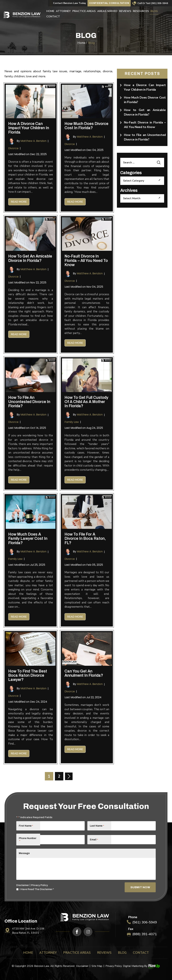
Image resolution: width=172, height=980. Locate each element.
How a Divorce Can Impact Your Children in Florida (29, 128)
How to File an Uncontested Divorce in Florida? (29, 402)
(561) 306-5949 (159, 3)
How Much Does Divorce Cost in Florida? (86, 126)
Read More (19, 202)
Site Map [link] (97, 966)
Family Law (72, 422)
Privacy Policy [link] (114, 966)
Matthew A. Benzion (33, 141)
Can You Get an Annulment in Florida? (84, 673)
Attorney (63, 11)
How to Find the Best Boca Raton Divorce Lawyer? (28, 676)
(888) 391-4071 (145, 934)
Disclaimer (23, 885)
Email (94, 840)
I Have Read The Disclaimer (37, 889)
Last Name (97, 826)
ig (88, 932)
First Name (26, 826)
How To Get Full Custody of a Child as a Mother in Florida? (86, 402)
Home (50, 11)
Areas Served (107, 11)
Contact (53, 17)
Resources (141, 11)
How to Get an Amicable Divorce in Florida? (30, 258)
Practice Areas (84, 11)
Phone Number (28, 839)
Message (24, 853)
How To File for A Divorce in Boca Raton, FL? (85, 539)
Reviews (125, 11)
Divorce (13, 148)
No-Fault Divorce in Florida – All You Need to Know (86, 261)
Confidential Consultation (109, 3)
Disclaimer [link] (82, 966)
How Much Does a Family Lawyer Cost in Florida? (28, 539)
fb (77, 932)
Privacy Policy (39, 885)
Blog (154, 11)
